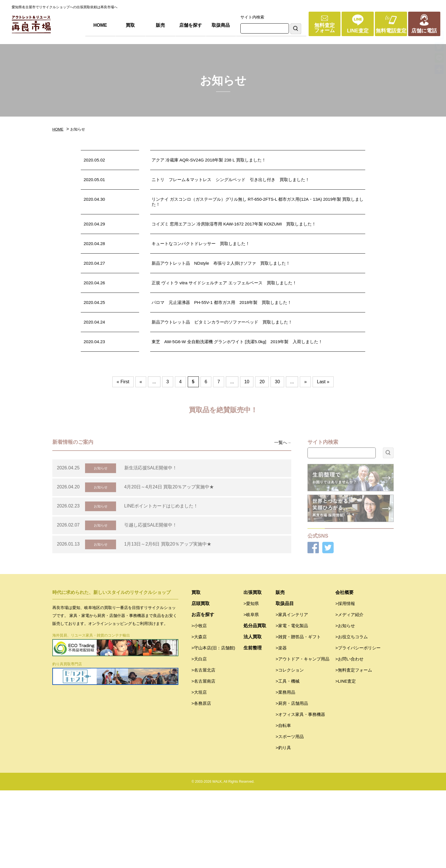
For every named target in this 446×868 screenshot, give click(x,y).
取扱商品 (221, 25)
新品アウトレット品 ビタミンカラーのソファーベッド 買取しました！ (222, 322)
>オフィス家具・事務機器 (300, 792)
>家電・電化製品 (292, 703)
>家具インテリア (292, 692)
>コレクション (290, 748)
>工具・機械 (288, 759)
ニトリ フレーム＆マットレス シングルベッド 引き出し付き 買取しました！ (231, 180)
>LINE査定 (346, 759)
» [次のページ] (305, 382)
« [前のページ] (141, 382)
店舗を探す (191, 25)
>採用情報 (345, 681)
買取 (130, 25)
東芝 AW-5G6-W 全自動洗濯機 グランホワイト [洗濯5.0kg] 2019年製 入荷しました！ (237, 342)
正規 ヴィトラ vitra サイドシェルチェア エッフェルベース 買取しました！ (224, 283)
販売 (160, 25)
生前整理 (253, 725)
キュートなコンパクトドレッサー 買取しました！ (201, 244)
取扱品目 (285, 681)
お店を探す (203, 692)
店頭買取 (201, 681)
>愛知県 (251, 681)
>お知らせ (345, 703)
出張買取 (253, 670)
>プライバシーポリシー (358, 725)
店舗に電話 (424, 31)
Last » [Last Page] (323, 382)
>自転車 (283, 803)
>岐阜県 (251, 692)
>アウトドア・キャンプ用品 (303, 737)
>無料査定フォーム (354, 748)
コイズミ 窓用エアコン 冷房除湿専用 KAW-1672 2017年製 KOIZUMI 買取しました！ (234, 224)
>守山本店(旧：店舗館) (213, 725)
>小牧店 (199, 703)
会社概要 (344, 670)
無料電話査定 (391, 31)
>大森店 (199, 714)
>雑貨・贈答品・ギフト (298, 714)
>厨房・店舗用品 (292, 781)
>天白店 (199, 737)
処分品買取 (255, 703)
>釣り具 (283, 825)
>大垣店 (199, 770)
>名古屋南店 (203, 759)
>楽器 (281, 725)
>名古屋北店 (203, 748)
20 (262, 382)
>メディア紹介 (349, 692)
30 (277, 382)
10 (247, 382)
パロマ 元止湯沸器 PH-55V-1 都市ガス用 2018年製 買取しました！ (222, 302)
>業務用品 (285, 770)
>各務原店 (201, 781)
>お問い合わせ (349, 737)
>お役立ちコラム (352, 714)
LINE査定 (358, 31)
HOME (100, 25)
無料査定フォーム (325, 28)
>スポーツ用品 (290, 814)
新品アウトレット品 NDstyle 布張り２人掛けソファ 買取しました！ (221, 263)
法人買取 (253, 714)
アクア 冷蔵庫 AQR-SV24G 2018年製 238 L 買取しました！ (209, 160)
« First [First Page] (123, 382)
